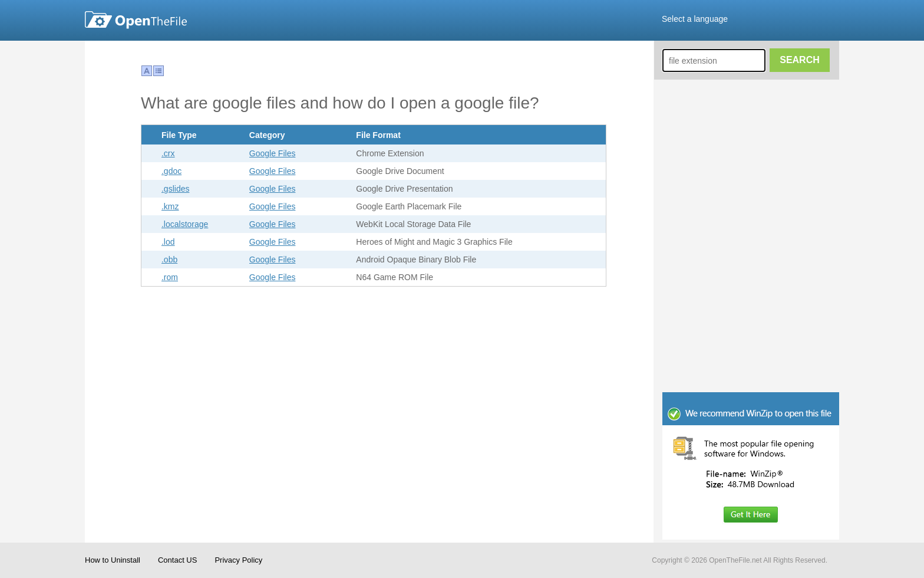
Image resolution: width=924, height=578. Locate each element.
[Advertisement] (751, 313)
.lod (168, 242)
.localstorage (185, 224)
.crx (168, 153)
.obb (169, 260)
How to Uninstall (113, 560)
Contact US (177, 560)
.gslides (175, 189)
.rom (170, 277)
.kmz (170, 206)
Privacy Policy (238, 560)
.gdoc (171, 171)
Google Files (273, 153)
